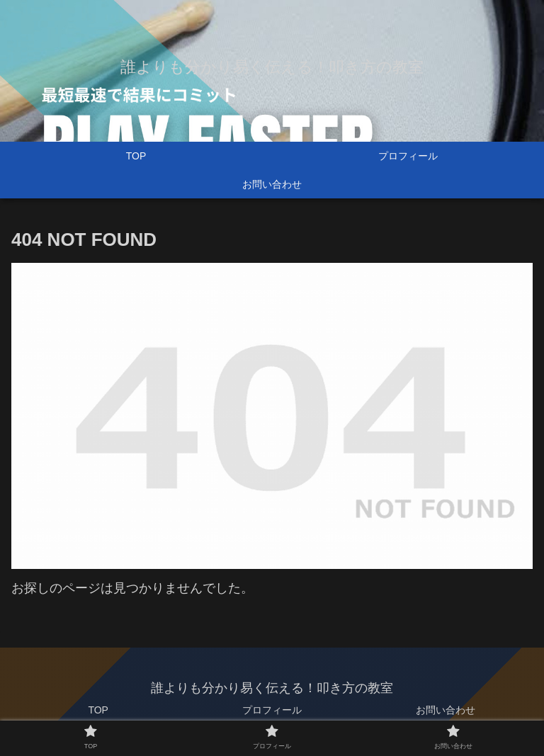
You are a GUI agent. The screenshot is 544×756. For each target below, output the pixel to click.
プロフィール (272, 710)
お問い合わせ (446, 710)
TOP (98, 710)
